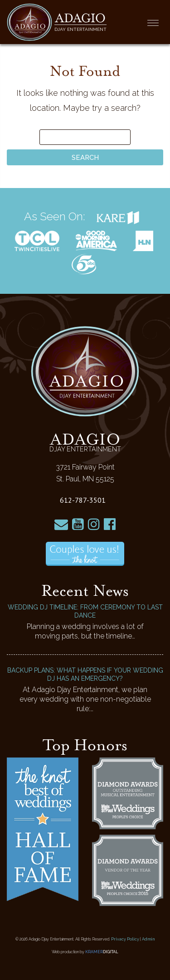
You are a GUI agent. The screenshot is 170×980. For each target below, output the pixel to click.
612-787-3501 (83, 500)
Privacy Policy (125, 939)
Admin (148, 939)
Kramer (102, 952)
